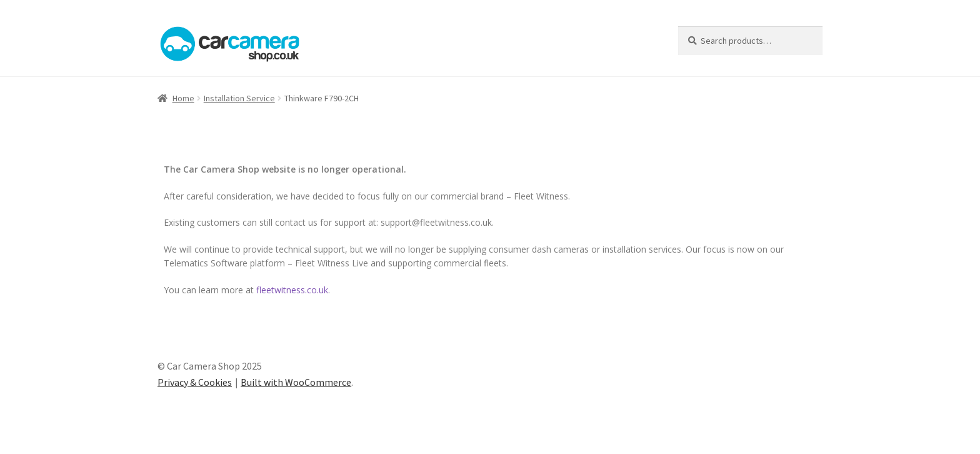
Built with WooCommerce (296, 382)
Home (183, 98)
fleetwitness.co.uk (292, 290)
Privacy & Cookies (195, 382)
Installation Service (239, 98)
